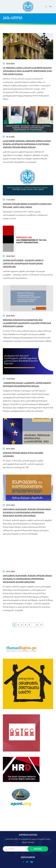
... (33, 625)
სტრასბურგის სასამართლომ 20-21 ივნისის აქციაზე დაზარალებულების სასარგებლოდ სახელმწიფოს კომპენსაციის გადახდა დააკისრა (25, 215)
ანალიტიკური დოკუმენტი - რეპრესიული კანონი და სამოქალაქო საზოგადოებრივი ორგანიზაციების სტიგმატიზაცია (23, 264)
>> (41, 625)
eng (50, 6)
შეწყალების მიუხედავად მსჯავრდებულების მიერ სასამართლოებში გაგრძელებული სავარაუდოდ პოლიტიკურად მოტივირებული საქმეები (27, 323)
